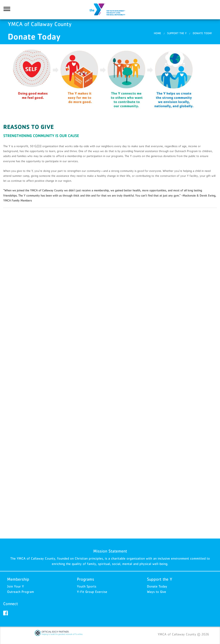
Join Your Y (15, 586)
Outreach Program (21, 592)
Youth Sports (87, 586)
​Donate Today (202, 33)
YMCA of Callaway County (110, 10)
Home (157, 33)
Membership (18, 579)
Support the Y (177, 33)
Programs (86, 579)
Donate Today (157, 586)
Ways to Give (157, 592)
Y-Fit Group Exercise (92, 592)
